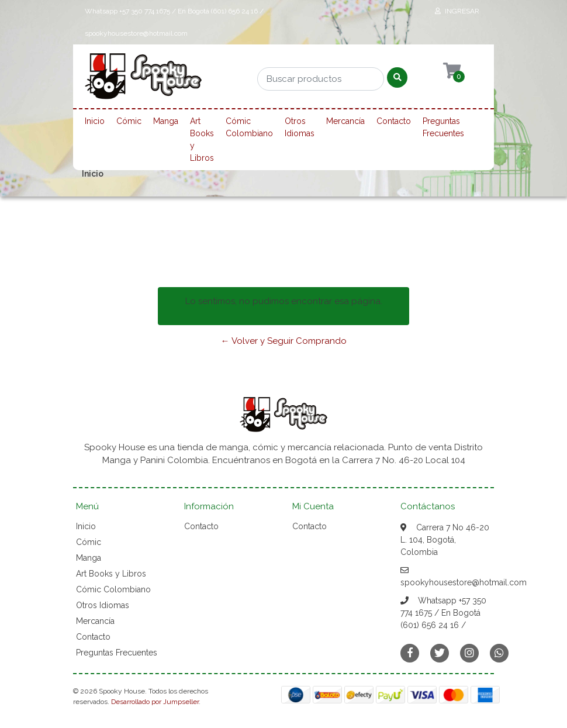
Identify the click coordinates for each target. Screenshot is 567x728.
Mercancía (345, 121)
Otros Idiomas (300, 127)
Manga (166, 121)
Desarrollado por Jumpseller (155, 702)
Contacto (394, 121)
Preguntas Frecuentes (443, 127)
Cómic (129, 121)
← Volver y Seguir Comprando (284, 341)
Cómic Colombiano (249, 127)
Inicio (95, 121)
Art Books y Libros (202, 139)
